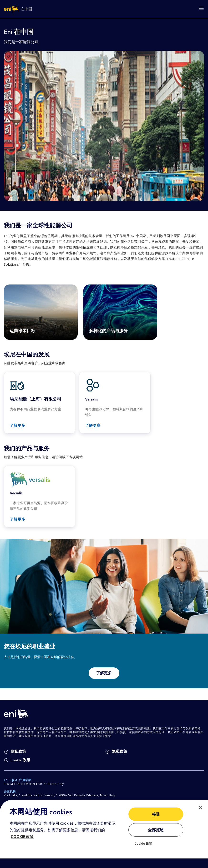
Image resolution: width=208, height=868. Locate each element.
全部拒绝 (156, 830)
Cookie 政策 (17, 760)
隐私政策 (15, 752)
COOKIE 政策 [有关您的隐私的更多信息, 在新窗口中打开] (22, 837)
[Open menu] (201, 8)
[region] (104, 834)
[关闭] (200, 807)
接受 (156, 814)
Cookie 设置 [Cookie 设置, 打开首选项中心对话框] (143, 843)
